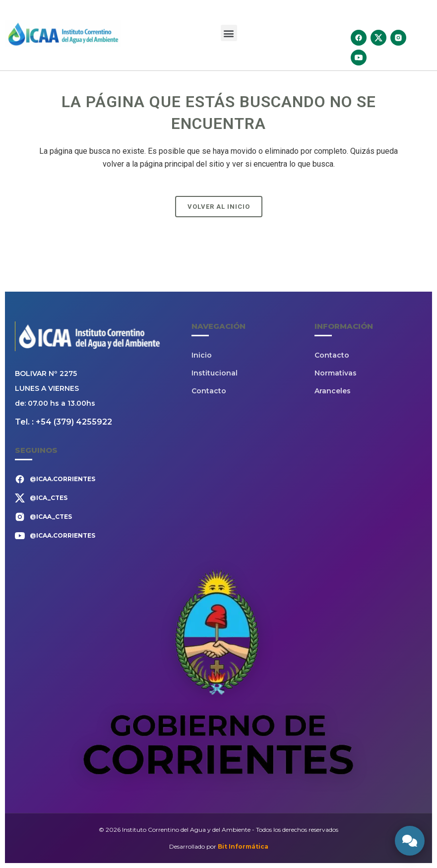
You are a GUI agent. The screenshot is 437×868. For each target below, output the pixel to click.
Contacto (209, 391)
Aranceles (333, 391)
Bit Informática (243, 846)
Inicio (202, 355)
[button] (229, 33)
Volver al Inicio (219, 207)
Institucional (215, 373)
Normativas (336, 373)
